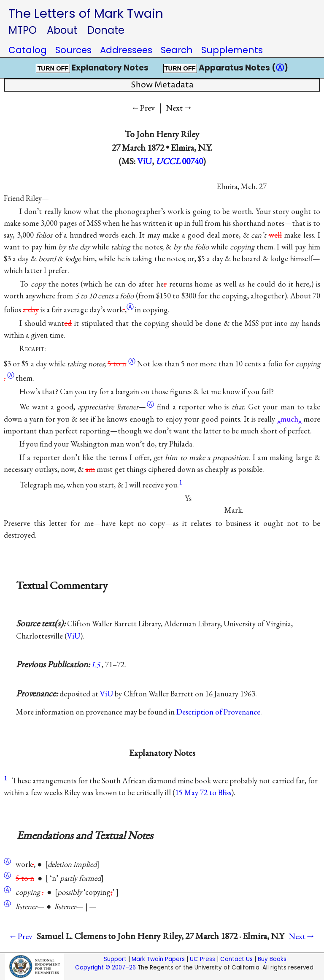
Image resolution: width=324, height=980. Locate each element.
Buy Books (272, 959)
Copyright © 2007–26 (105, 968)
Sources (73, 50)
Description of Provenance (218, 712)
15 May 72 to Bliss (203, 792)
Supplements (232, 50)
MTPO (23, 30)
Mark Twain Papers (158, 959)
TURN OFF (53, 68)
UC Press (202, 959)
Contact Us (236, 959)
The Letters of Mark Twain (86, 13)
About (62, 30)
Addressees (126, 50)
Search (177, 50)
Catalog (28, 50)
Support (115, 959)
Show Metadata (162, 85)
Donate (106, 30)
